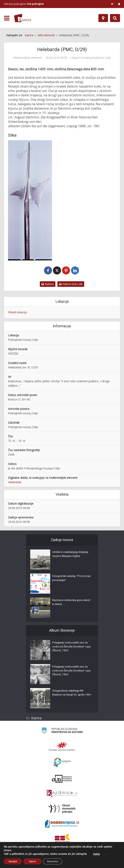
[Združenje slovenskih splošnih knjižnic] (62, 794)
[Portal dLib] (62, 779)
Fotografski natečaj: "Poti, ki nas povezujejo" (70, 579)
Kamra (36, 718)
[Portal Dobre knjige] (62, 824)
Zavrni (32, 861)
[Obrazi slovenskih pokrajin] (62, 809)
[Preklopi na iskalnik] (115, 18)
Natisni (48, 284)
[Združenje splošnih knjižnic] (62, 839)
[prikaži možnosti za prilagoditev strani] (112, 4)
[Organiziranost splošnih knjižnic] (62, 747)
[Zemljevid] (103, 18)
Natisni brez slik (71, 284)
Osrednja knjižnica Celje (96, 58)
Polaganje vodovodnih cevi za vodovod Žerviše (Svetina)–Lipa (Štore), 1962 (71, 647)
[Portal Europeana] (62, 763)
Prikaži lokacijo (18, 312)
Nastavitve (53, 861)
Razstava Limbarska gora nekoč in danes (68, 603)
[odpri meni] (7, 18)
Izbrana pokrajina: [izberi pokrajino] (24, 4)
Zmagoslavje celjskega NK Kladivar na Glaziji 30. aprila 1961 (69, 695)
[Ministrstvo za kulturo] (62, 731)
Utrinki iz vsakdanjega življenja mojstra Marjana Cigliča (71, 555)
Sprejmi (13, 861)
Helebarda (15, 482)
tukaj (96, 854)
